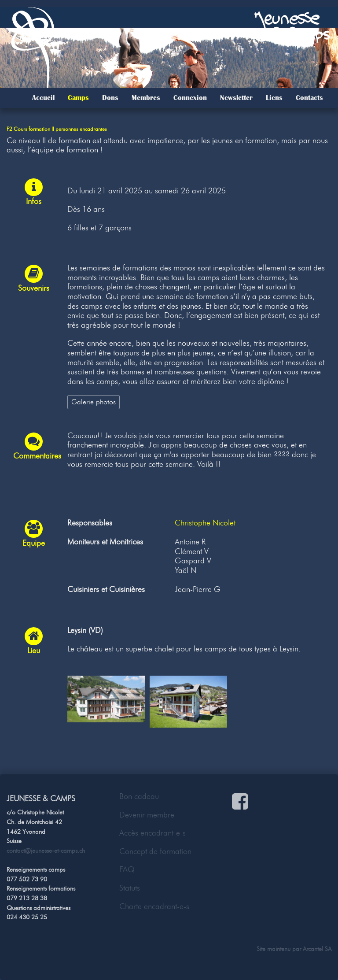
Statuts (130, 888)
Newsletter (236, 98)
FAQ (127, 869)
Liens (274, 98)
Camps (78, 98)
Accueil (43, 98)
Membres (146, 98)
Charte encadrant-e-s (154, 906)
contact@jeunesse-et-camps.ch (46, 851)
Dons (110, 98)
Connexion (190, 98)
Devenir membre (147, 815)
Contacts (309, 98)
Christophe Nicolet (205, 523)
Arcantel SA (317, 949)
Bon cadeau (139, 796)
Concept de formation (155, 851)
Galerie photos (94, 402)
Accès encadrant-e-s (152, 833)
